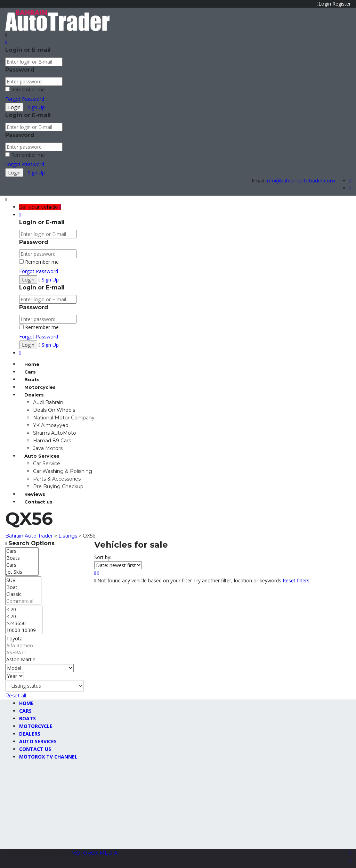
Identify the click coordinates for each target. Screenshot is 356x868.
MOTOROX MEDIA (94, 853)
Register (342, 4)
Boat (23, 587)
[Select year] (15, 676)
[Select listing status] (44, 686)
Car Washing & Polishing (63, 471)
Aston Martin (25, 660)
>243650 (24, 623)
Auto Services (42, 456)
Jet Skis (22, 572)
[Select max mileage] (24, 620)
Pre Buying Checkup (58, 486)
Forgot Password (25, 99)
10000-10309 (24, 630)
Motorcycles (40, 387)
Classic (23, 594)
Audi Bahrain (48, 402)
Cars (30, 372)
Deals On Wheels (54, 410)
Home (32, 364)
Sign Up (36, 107)
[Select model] (39, 668)
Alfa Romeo (25, 646)
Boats (32, 379)
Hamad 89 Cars (52, 441)
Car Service (47, 464)
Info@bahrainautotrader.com (300, 181)
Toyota (25, 639)
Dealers (34, 395)
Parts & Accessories (57, 479)
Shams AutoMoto (55, 433)
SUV (23, 580)
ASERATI (25, 653)
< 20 (24, 609)
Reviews (35, 494)
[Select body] (23, 591)
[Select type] (22, 562)
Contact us (38, 502)
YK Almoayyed (51, 425)
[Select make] (25, 649)
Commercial (23, 601)
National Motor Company (64, 418)
